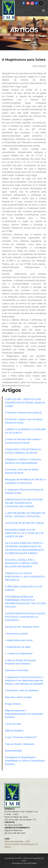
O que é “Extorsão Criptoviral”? (21, 737)
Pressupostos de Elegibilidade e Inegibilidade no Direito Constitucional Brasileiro (25, 761)
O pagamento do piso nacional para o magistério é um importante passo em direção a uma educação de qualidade (24, 680)
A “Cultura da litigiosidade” (19, 653)
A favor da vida (13, 724)
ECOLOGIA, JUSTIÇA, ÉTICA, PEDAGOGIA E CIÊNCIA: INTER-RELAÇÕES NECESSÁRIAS (22, 563)
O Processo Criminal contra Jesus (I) (23, 413)
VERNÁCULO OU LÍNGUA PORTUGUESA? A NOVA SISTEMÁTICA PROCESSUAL (25, 577)
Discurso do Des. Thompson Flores (22, 627)
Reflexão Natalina (14, 730)
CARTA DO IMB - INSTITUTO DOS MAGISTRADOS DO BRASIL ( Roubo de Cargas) (25, 403)
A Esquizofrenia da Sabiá (18, 647)
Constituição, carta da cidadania (22, 690)
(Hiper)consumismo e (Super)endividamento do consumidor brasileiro (24, 714)
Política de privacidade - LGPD (17, 842)
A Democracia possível (16, 634)
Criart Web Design (30, 863)
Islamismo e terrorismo (17, 670)
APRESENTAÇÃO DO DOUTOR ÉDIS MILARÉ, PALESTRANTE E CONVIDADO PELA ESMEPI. (24, 503)
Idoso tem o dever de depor (18, 697)
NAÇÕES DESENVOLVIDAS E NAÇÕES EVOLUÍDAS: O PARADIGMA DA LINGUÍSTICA (25, 617)
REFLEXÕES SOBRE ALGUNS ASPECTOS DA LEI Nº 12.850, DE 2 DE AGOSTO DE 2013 (24, 533)
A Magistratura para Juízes (19, 640)
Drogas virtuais (13, 704)
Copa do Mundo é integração (20, 744)
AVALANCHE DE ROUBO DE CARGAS (24, 523)
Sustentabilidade (13, 751)
